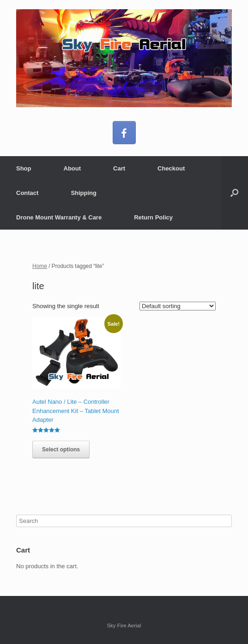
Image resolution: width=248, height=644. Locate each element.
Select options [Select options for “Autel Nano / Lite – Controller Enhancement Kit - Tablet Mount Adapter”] (61, 450)
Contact (27, 193)
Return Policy (153, 217)
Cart (119, 168)
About (73, 168)
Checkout (171, 168)
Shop (24, 168)
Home (40, 266)
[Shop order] (178, 306)
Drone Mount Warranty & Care (59, 217)
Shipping (84, 193)
